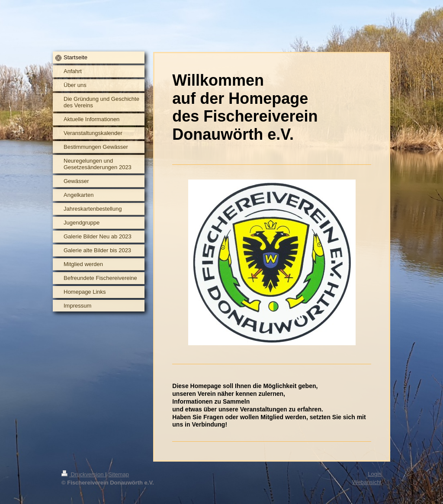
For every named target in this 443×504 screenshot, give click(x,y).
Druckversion (83, 474)
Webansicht (367, 482)
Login (375, 474)
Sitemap (119, 474)
